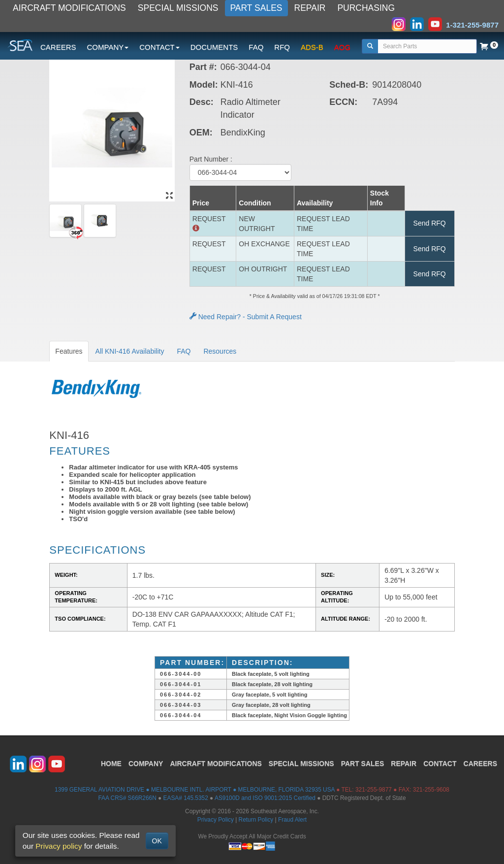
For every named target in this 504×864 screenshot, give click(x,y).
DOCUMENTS (214, 47)
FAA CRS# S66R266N (127, 798)
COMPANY (146, 764)
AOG (342, 47)
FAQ (256, 47)
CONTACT (440, 764)
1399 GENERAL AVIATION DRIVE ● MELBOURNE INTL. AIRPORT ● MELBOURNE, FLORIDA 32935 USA (195, 790)
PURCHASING (366, 8)
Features (69, 351)
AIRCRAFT (216, 764)
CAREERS (58, 47)
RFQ (282, 47)
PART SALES (256, 8)
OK (157, 841)
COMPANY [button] (108, 47)
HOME (111, 764)
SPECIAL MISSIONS (178, 8)
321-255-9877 (374, 790)
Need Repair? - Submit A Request (246, 317)
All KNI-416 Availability (130, 351)
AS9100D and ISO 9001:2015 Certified (265, 798)
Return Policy (256, 820)
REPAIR (310, 8)
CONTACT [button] (159, 47)
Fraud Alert (292, 820)
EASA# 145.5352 (186, 798)
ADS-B (312, 47)
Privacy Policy (216, 820)
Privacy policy (59, 846)
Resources (220, 351)
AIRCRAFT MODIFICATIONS (69, 8)
